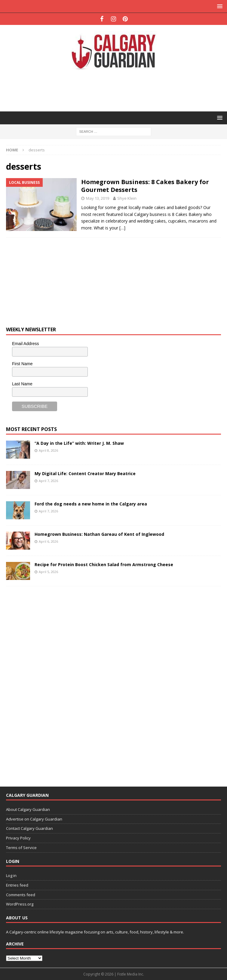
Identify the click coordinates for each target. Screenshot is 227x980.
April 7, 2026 (48, 481)
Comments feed (21, 895)
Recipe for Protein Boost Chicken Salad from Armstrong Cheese (104, 564)
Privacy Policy (18, 838)
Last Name (22, 384)
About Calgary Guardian (28, 809)
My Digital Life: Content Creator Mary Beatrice (85, 473)
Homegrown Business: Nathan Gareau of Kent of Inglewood (99, 534)
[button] (219, 6)
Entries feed (17, 885)
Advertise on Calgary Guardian (34, 819)
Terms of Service (21, 848)
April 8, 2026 (48, 450)
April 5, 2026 (48, 572)
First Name (22, 364)
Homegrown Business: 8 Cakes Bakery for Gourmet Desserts (145, 186)
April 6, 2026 (48, 541)
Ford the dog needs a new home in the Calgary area (91, 504)
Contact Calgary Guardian (29, 828)
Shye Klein (127, 198)
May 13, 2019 (98, 198)
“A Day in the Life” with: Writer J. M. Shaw (79, 443)
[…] (122, 228)
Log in (11, 875)
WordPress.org (20, 904)
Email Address (25, 344)
